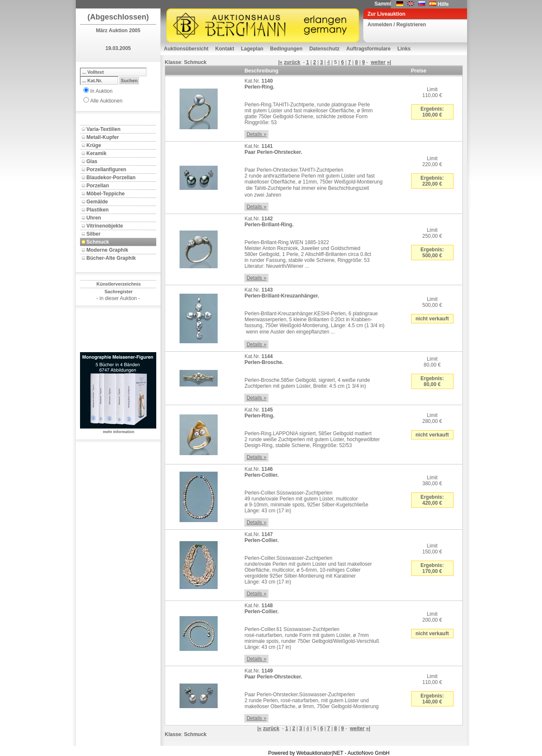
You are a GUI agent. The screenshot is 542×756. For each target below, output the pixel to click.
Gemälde (97, 202)
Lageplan (252, 49)
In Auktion (101, 91)
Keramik (96, 153)
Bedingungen (286, 49)
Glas (92, 161)
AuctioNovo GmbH (369, 753)
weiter (378, 62)
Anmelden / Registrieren (397, 25)
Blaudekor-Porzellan (111, 178)
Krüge (94, 145)
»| (389, 62)
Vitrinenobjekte (105, 226)
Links (404, 49)
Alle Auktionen (106, 101)
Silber (93, 234)
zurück (292, 62)
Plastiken (98, 210)
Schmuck (98, 242)
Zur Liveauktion (386, 14)
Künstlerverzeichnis (119, 284)
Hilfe (443, 4)
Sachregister (119, 292)
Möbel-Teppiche (105, 194)
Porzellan (98, 186)
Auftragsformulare (369, 49)
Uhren (94, 218)
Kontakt (225, 49)
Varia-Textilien (103, 129)
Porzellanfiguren (106, 170)
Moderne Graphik (107, 250)
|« (280, 62)
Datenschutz (324, 49)
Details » (256, 134)
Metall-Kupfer (103, 137)
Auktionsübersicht (186, 49)
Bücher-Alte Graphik (111, 258)
